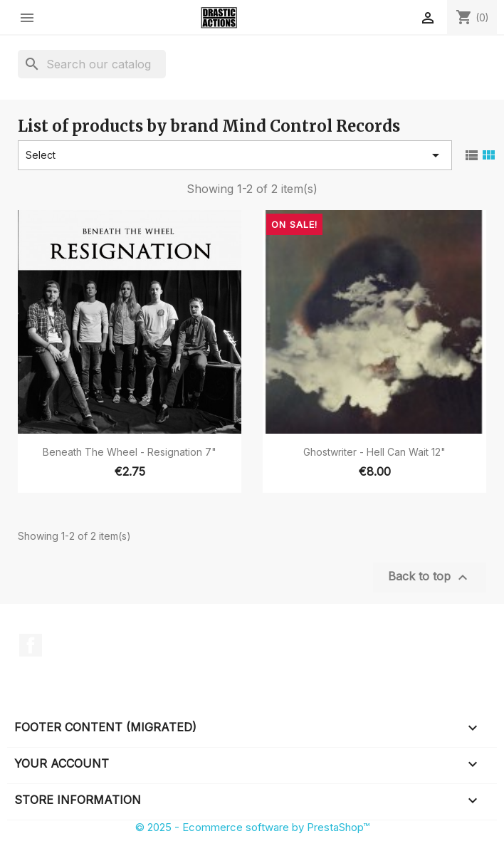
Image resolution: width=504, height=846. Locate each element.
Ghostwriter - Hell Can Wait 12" (374, 452)
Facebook (31, 645)
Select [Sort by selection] (235, 155)
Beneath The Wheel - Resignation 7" (130, 452)
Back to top (430, 578)
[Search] (92, 64)
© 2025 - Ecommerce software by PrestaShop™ (252, 827)
